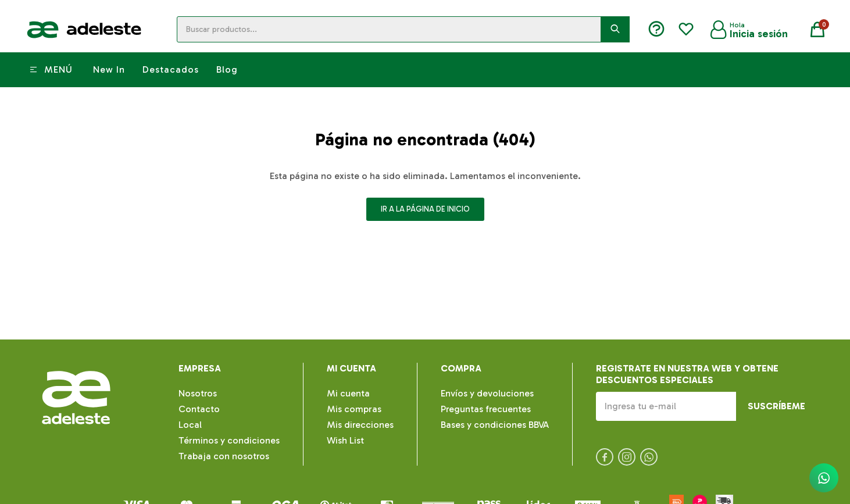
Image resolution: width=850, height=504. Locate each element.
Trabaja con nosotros (224, 456)
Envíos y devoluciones (487, 393)
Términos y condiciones (229, 440)
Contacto (199, 409)
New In (109, 69)
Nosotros (198, 393)
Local (190, 425)
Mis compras (354, 409)
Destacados (171, 69)
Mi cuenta (348, 393)
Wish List (345, 440)
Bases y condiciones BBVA (495, 425)
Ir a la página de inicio (425, 209)
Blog (227, 69)
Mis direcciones (360, 425)
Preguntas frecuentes (486, 409)
